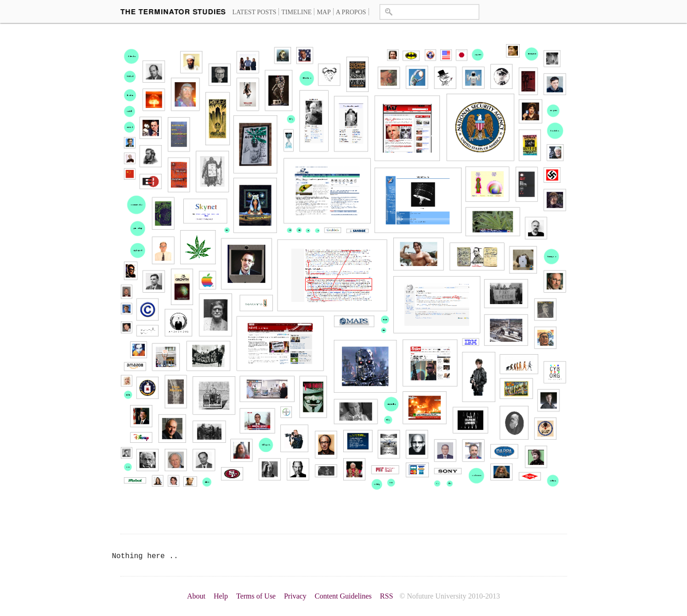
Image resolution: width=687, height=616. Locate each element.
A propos (351, 12)
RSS (386, 596)
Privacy (295, 596)
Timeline (296, 12)
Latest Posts (255, 12)
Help (221, 596)
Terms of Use (256, 596)
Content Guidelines (343, 596)
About (196, 596)
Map (324, 12)
